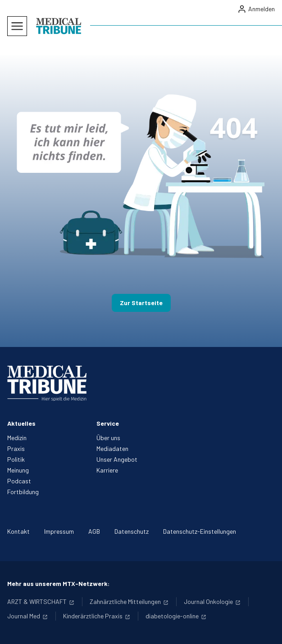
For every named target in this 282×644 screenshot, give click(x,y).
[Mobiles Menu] (17, 26)
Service (108, 423)
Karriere (107, 470)
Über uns (108, 438)
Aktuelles (21, 423)
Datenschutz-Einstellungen (200, 531)
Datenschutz (132, 531)
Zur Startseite (141, 303)
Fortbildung (23, 492)
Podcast (19, 481)
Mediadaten (112, 448)
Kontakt (18, 531)
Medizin (17, 438)
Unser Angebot (117, 459)
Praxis (16, 448)
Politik (16, 459)
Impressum (59, 531)
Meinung (18, 470)
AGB (94, 531)
